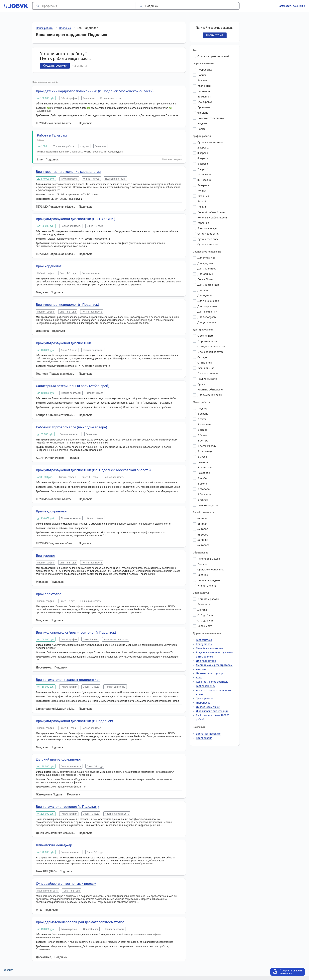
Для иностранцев (208, 285)
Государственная (208, 373)
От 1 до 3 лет (205, 615)
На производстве (208, 505)
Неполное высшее (209, 559)
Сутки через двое (208, 239)
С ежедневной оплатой (211, 346)
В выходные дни (207, 228)
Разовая (203, 80)
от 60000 (203, 540)
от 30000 (203, 535)
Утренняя (203, 223)
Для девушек (205, 263)
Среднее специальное (211, 570)
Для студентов (206, 258)
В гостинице (205, 451)
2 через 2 (203, 148)
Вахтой (202, 201)
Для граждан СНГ (208, 312)
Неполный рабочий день (212, 218)
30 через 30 (204, 180)
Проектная (204, 107)
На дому (203, 408)
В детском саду (207, 446)
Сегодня (202, 357)
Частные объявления (210, 390)
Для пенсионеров (208, 301)
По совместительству (211, 118)
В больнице (204, 494)
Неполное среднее (209, 580)
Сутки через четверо (210, 142)
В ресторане (205, 467)
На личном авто (207, 379)
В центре (203, 441)
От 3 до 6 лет (205, 621)
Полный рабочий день (211, 212)
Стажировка (205, 102)
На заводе (204, 473)
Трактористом (205, 698)
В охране (203, 414)
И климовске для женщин (212, 711)
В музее (202, 457)
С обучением (205, 336)
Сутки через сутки (208, 234)
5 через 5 (203, 164)
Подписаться (215, 35)
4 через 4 (203, 158)
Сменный (203, 196)
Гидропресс (203, 703)
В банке (202, 435)
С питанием (205, 363)
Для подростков (207, 306)
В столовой (204, 489)
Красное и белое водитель (212, 682)
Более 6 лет (205, 626)
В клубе (202, 478)
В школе (202, 484)
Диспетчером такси (208, 707)
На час (202, 129)
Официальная (206, 368)
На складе (204, 462)
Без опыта (204, 604)
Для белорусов (207, 317)
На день (202, 123)
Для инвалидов (207, 269)
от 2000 (202, 519)
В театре (203, 500)
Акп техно (202, 669)
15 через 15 (204, 174)
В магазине (204, 424)
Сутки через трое (208, 244)
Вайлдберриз (204, 738)
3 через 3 (203, 153)
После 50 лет (205, 279)
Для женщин (205, 274)
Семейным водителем (210, 648)
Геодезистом (204, 640)
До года (202, 610)
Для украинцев (207, 322)
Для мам (203, 290)
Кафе (199, 678)
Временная (204, 97)
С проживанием (207, 341)
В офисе (202, 430)
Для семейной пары (210, 395)
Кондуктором (204, 644)
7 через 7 (203, 169)
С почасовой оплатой (210, 352)
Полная (202, 75)
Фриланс (203, 113)
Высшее (202, 564)
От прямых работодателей (213, 56)
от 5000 (202, 524)
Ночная (202, 191)
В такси (202, 419)
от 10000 (203, 529)
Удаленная (204, 86)
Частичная (204, 91)
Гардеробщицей (206, 686)
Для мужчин (205, 295)
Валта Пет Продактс (208, 734)
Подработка (205, 70)
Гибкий (202, 207)
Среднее (203, 575)
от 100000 (204, 545)
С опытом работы (208, 599)
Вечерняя (203, 185)
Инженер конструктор (209, 673)
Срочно (202, 384)
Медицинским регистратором (214, 665)
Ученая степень (207, 586)
